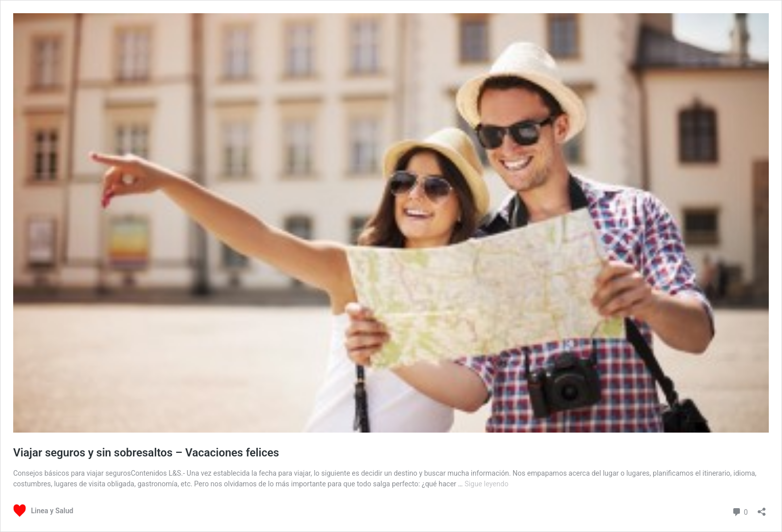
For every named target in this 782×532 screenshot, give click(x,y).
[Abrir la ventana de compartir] (762, 508)
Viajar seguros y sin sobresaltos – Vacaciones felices (146, 453)
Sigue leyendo (486, 484)
